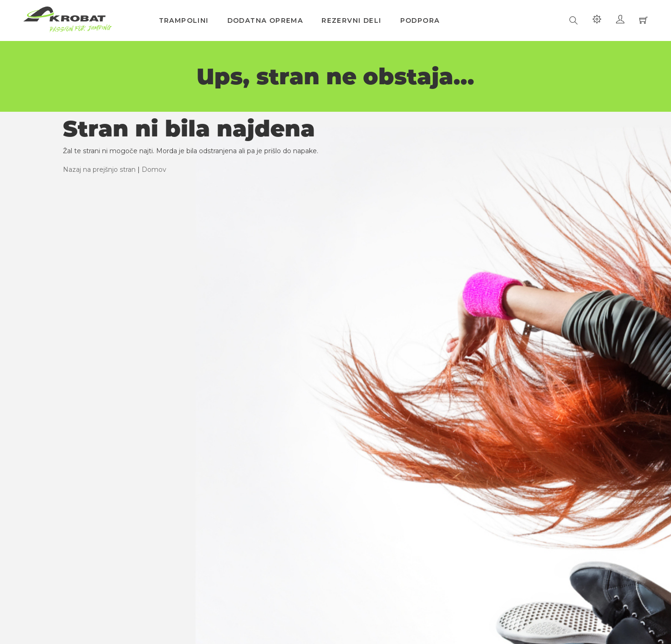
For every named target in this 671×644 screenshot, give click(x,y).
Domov (154, 169)
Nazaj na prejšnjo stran (99, 169)
